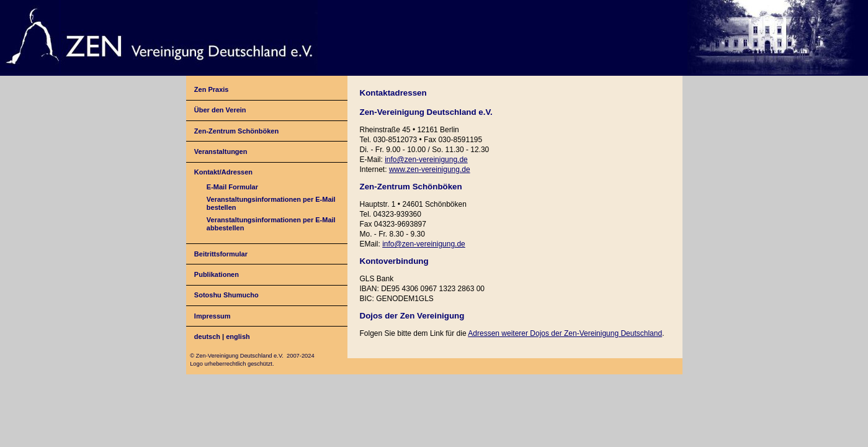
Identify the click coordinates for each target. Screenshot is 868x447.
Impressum (213, 316)
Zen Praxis (212, 89)
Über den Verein (220, 110)
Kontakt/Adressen (223, 172)
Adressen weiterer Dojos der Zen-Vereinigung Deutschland (565, 333)
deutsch (207, 336)
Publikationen (217, 274)
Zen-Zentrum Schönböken (236, 131)
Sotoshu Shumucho (226, 295)
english (238, 336)
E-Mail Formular (232, 187)
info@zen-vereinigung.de (426, 160)
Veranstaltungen (221, 151)
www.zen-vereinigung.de (430, 169)
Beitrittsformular (221, 254)
